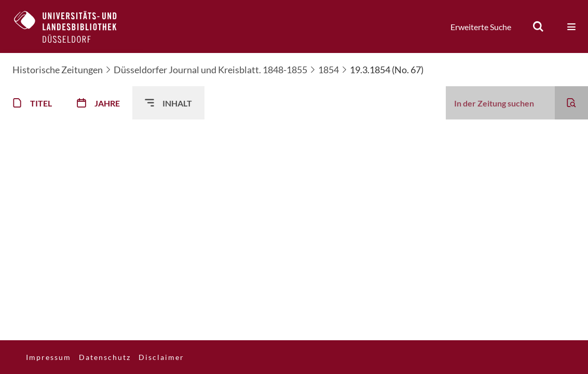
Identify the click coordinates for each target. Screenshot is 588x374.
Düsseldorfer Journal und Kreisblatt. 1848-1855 (210, 70)
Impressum (49, 357)
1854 (329, 70)
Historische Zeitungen (58, 70)
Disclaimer (161, 357)
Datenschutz (105, 357)
